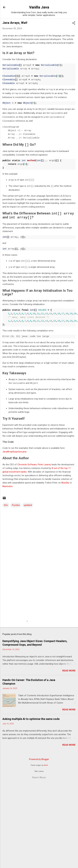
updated (28, 503)
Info (6, 503)
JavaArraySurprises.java (14, 449)
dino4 (46, 763)
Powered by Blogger (39, 757)
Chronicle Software (27, 462)
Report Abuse (39, 775)
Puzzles (16, 503)
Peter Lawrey (44, 462)
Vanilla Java (39, 7)
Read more (69, 668)
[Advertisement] (29, 599)
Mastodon (8, 484)
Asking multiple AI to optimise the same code (31, 716)
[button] (74, 23)
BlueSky (65, 480)
